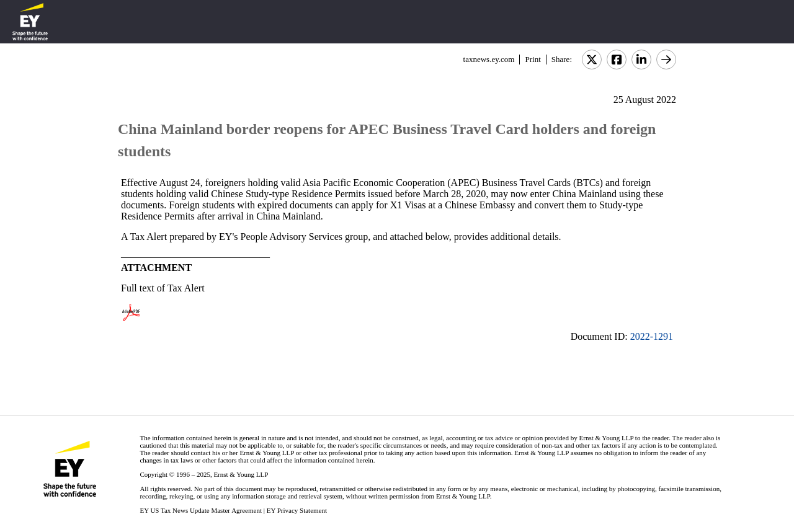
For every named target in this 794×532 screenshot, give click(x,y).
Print (533, 59)
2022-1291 (652, 336)
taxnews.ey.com (489, 59)
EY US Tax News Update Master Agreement (201, 510)
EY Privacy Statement (297, 510)
